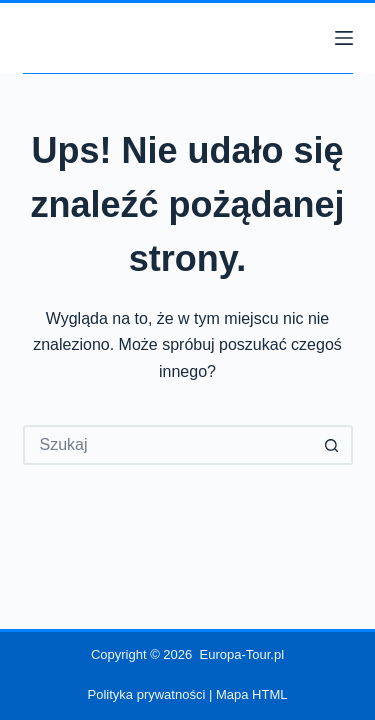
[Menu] (344, 38)
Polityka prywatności (147, 694)
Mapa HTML (252, 694)
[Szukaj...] (168, 445)
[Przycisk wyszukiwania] (333, 445)
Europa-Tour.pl (242, 654)
